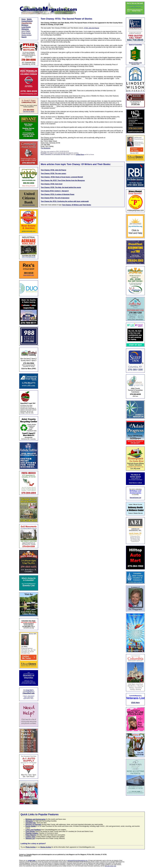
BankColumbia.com (135, 63)
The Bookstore (45, 148)
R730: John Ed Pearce (92, 28)
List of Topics (26, 31)
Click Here (135, 703)
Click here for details (29, 112)
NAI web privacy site (111, 866)
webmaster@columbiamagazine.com (77, 860)
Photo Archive (26, 33)
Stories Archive (27, 35)
